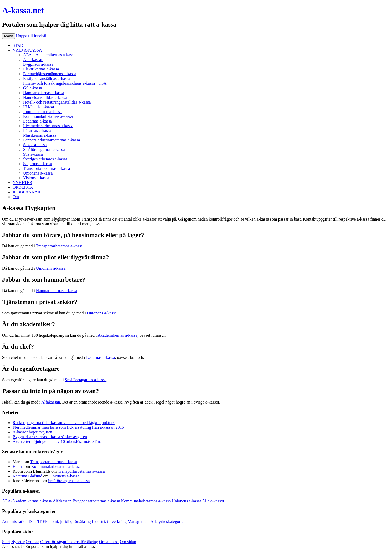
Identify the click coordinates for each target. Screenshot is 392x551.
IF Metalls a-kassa (38, 107)
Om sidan (128, 542)
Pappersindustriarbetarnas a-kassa (51, 140)
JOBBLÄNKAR (27, 192)
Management (139, 521)
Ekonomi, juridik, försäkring (67, 521)
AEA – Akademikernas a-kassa (49, 55)
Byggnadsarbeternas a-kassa (96, 501)
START (19, 45)
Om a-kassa (109, 542)
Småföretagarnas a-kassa (44, 149)
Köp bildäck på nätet (115, 546)
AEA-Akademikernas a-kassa (27, 501)
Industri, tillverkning (109, 521)
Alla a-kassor (213, 501)
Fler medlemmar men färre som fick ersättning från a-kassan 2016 (68, 427)
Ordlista (33, 542)
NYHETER (22, 183)
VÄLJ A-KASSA (27, 50)
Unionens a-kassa (38, 173)
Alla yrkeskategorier (168, 521)
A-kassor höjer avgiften (32, 432)
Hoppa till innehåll (32, 36)
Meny (9, 36)
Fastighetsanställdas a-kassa (47, 78)
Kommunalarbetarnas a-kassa (48, 116)
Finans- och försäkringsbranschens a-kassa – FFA (65, 83)
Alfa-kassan (33, 60)
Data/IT (35, 521)
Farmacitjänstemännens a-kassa (50, 74)
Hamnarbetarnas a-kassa (44, 93)
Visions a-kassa (36, 178)
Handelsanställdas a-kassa (45, 97)
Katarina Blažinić (27, 476)
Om (16, 197)
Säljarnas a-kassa (38, 164)
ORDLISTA (23, 187)
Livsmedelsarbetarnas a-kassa (48, 126)
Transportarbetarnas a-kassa (47, 168)
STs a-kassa (33, 154)
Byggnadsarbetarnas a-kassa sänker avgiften (50, 437)
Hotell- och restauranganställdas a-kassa (57, 102)
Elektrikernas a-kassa (41, 69)
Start (6, 542)
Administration (15, 521)
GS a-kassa (33, 88)
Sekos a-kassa (35, 145)
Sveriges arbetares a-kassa (45, 159)
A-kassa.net (23, 10)
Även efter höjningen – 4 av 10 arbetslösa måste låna (57, 442)
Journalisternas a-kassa (42, 112)
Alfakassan (51, 402)
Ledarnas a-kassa (38, 121)
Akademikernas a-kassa (118, 335)
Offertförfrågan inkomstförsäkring (69, 542)
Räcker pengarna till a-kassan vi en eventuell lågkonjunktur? (64, 423)
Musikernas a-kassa (40, 135)
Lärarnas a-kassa (37, 131)
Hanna (18, 466)
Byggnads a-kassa (38, 64)
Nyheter (18, 542)
